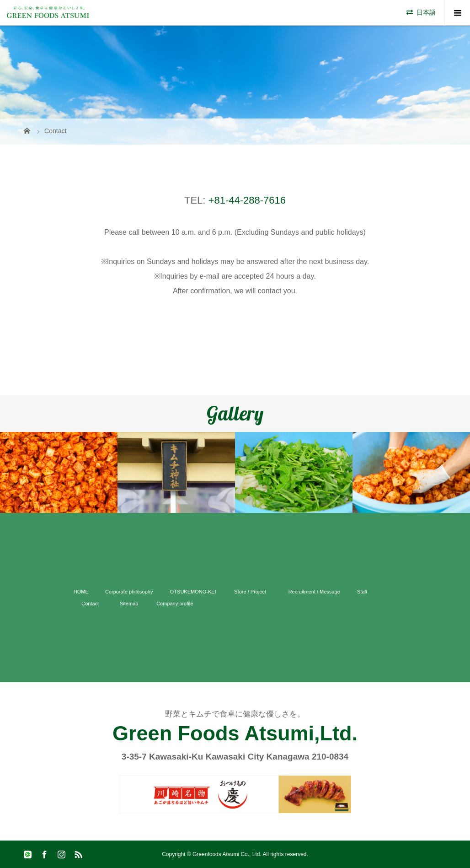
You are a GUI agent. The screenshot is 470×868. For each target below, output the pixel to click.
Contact (90, 604)
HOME (81, 592)
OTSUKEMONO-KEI (193, 592)
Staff (362, 592)
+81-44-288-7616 (247, 200)
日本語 (426, 12)
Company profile (175, 604)
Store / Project (250, 592)
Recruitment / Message (314, 592)
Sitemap (129, 604)
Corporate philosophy (129, 592)
